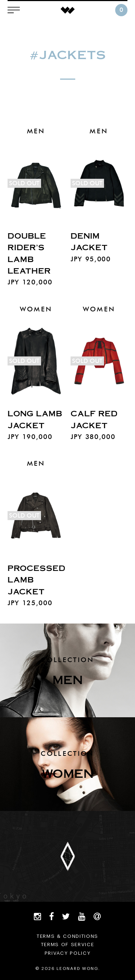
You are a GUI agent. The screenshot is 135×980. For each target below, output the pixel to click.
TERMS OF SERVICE (68, 944)
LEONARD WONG (68, 10)
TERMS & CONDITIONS (67, 936)
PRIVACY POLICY (68, 953)
